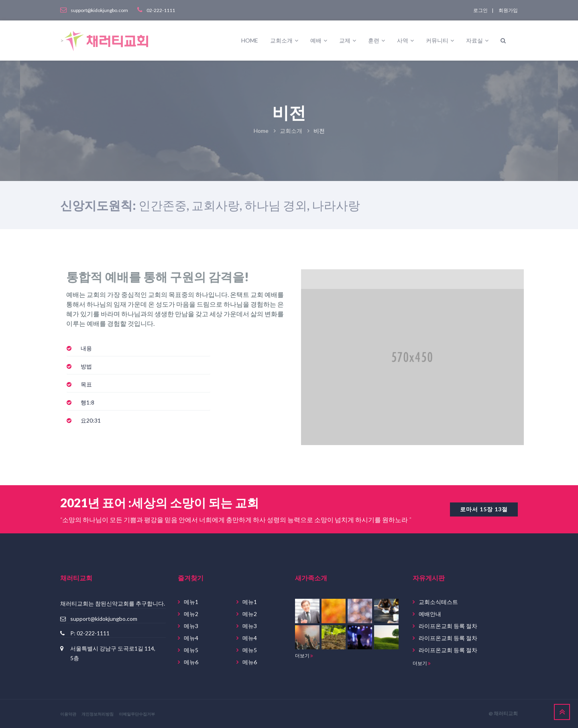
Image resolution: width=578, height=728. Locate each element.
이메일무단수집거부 (137, 714)
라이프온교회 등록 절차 (448, 626)
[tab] (138, 348)
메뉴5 (191, 650)
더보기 (304, 656)
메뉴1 (191, 602)
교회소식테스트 (438, 602)
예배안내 (430, 614)
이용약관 (68, 714)
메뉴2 (191, 614)
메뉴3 (191, 626)
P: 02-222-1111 (90, 633)
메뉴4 (191, 638)
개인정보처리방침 (98, 714)
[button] (86, 348)
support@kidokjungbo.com (104, 619)
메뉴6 (191, 662)
